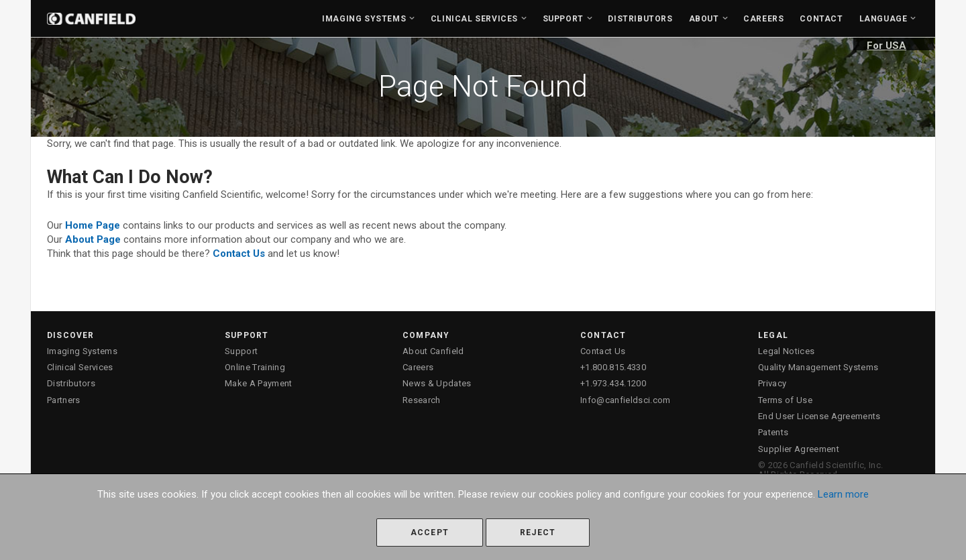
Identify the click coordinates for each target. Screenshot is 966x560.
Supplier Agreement (799, 449)
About (704, 19)
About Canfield (433, 351)
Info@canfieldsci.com (626, 400)
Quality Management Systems (818, 367)
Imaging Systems (364, 19)
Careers (763, 19)
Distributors (640, 19)
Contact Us (603, 351)
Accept (430, 533)
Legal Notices (786, 351)
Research (422, 400)
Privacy (772, 383)
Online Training (255, 367)
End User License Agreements (819, 416)
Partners (64, 400)
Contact (821, 19)
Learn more (843, 494)
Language (883, 19)
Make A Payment (259, 383)
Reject (538, 533)
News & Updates (437, 383)
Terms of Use (785, 400)
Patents (773, 432)
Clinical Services (474, 19)
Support (563, 19)
